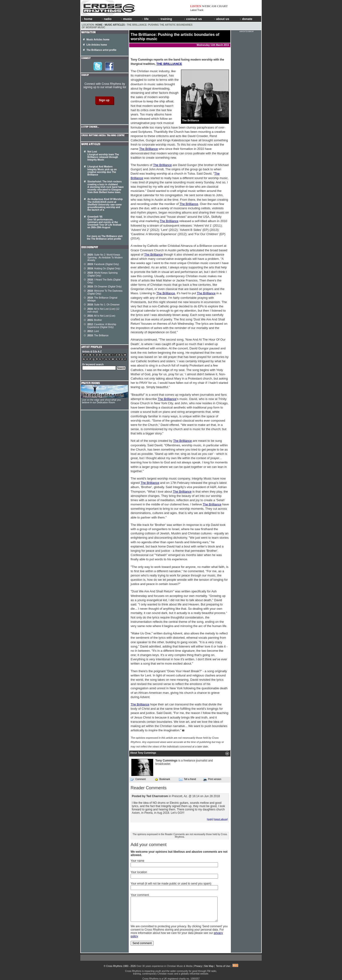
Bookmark (162, 779)
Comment (138, 779)
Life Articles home (97, 45)
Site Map (209, 966)
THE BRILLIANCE (169, 64)
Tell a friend (187, 779)
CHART (223, 6)
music (126, 19)
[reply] (210, 819)
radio (106, 19)
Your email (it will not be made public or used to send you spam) (171, 884)
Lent (93, 331)
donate (246, 19)
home (87, 19)
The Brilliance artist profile (101, 50)
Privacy (198, 966)
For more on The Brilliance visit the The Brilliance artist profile (105, 238)
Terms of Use (223, 966)
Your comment (140, 895)
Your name (138, 861)
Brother (95, 320)
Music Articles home (98, 40)
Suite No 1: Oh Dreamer (104, 305)
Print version (212, 780)
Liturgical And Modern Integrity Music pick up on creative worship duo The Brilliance (102, 171)
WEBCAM (209, 6)
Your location (139, 872)
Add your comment (149, 845)
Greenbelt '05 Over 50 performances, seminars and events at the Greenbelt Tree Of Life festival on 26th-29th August (104, 222)
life (145, 19)
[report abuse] (221, 819)
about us (221, 19)
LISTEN (196, 6)
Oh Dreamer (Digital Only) (104, 287)
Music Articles (115, 25)
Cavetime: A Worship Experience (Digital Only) (102, 326)
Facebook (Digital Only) (103, 264)
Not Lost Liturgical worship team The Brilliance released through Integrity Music (103, 156)
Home (99, 25)
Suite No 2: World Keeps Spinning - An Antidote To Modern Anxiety (105, 257)
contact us (193, 19)
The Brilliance (149, 149)
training (165, 19)
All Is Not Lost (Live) (101, 316)
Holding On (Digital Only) (104, 269)
